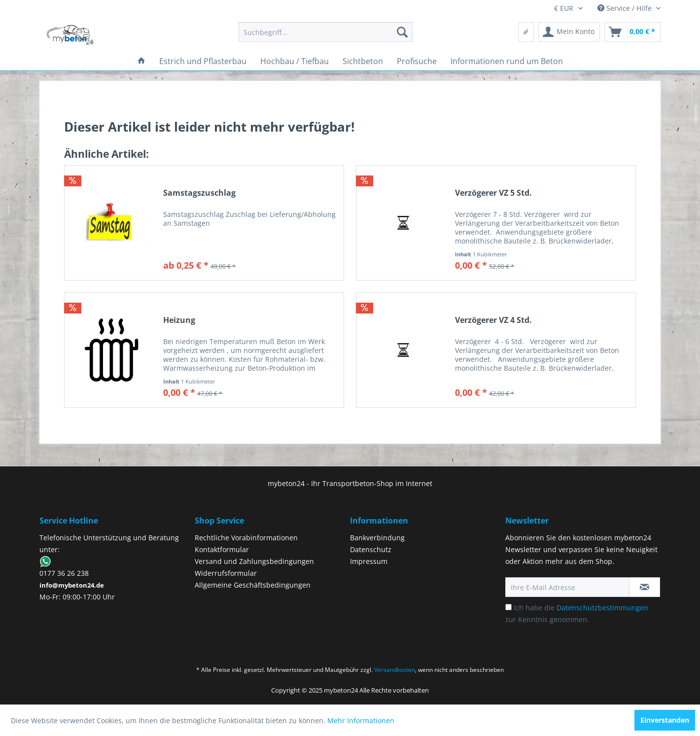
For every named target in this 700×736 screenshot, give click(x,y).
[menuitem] (326, 32)
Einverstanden (665, 720)
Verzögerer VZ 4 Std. (493, 320)
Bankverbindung (377, 538)
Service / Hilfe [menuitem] (626, 8)
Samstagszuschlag (199, 193)
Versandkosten (395, 670)
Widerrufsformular (226, 573)
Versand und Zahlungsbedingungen (254, 561)
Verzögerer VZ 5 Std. (493, 193)
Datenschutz (371, 549)
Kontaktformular (222, 549)
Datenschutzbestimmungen (602, 608)
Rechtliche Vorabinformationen (246, 538)
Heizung (179, 320)
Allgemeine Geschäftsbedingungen (253, 585)
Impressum (369, 561)
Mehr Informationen (361, 720)
